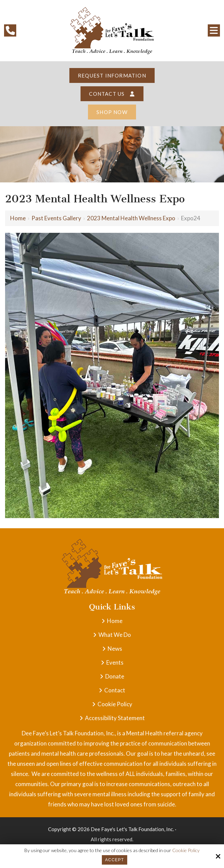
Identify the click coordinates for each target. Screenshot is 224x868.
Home (18, 218)
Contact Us (112, 94)
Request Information (112, 75)
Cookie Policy (186, 850)
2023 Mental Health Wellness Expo (131, 218)
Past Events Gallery (56, 218)
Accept (115, 860)
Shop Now (112, 112)
